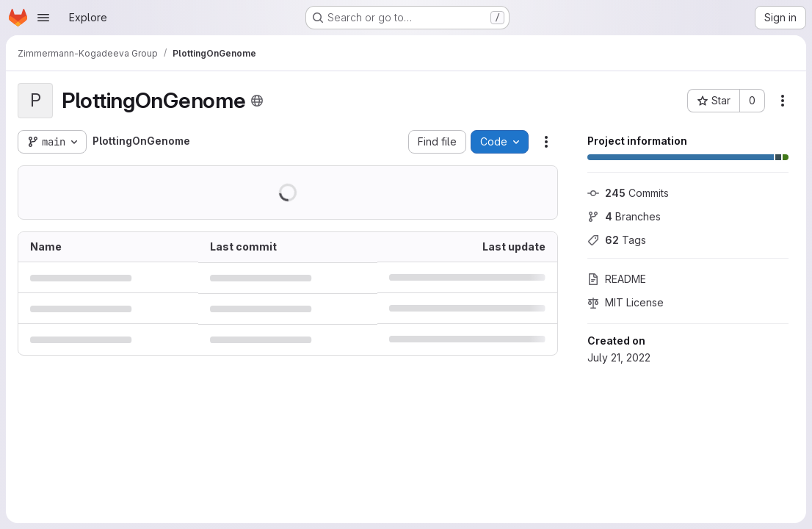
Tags (617, 240)
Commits (628, 193)
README (617, 279)
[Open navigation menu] (43, 18)
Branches (624, 216)
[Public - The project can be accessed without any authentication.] (257, 101)
